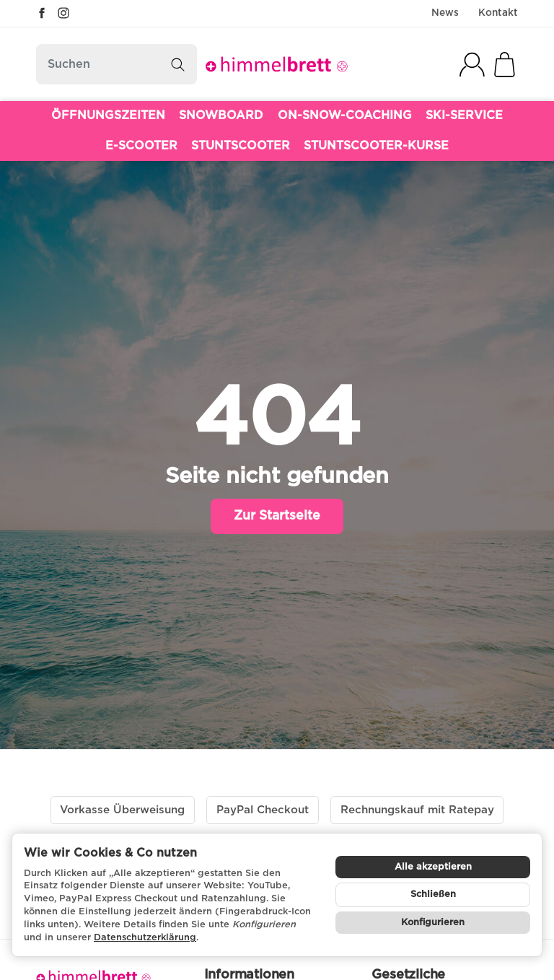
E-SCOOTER (141, 146)
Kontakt (498, 13)
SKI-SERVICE (464, 115)
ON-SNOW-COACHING (345, 115)
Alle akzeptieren (433, 867)
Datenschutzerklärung (145, 938)
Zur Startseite (277, 516)
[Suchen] (116, 64)
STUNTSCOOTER (241, 146)
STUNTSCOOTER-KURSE (376, 146)
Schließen (433, 894)
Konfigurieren (433, 923)
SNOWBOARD (221, 115)
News (445, 13)
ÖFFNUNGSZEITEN (108, 115)
